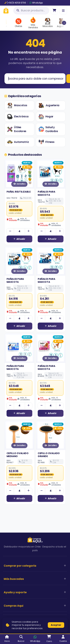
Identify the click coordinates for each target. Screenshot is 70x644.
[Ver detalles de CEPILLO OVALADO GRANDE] (51, 435)
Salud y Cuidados (48, 129)
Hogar (46, 117)
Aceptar (56, 625)
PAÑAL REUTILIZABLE (19, 192)
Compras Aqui (14, 606)
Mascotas (17, 105)
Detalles (19, 184)
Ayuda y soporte (15, 592)
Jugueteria (49, 105)
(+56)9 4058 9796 (15, 3)
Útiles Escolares (17, 129)
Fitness (47, 142)
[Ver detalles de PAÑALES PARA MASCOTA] (51, 174)
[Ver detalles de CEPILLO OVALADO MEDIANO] (19, 435)
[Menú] (63, 11)
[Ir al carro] (54, 11)
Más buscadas (14, 579)
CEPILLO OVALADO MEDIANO (18, 455)
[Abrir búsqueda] (31, 11)
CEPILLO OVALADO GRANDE (49, 455)
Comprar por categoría (20, 566)
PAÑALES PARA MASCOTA (46, 193)
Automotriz (18, 142)
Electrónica (18, 117)
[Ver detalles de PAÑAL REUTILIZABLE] (19, 174)
